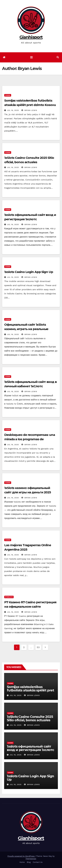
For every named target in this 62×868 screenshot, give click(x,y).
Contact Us (38, 862)
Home (22, 862)
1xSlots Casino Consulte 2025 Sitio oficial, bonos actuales (30, 718)
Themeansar (31, 859)
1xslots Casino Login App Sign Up (29, 272)
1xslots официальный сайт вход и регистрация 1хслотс (30, 748)
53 (38, 647)
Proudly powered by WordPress (21, 856)
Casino (8, 95)
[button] (58, 57)
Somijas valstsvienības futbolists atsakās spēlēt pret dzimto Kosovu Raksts (30, 105)
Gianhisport (31, 37)
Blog (29, 862)
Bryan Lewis (29, 110)
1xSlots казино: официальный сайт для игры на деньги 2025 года (28, 492)
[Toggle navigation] (31, 57)
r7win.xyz (9, 597)
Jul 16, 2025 (13, 110)
